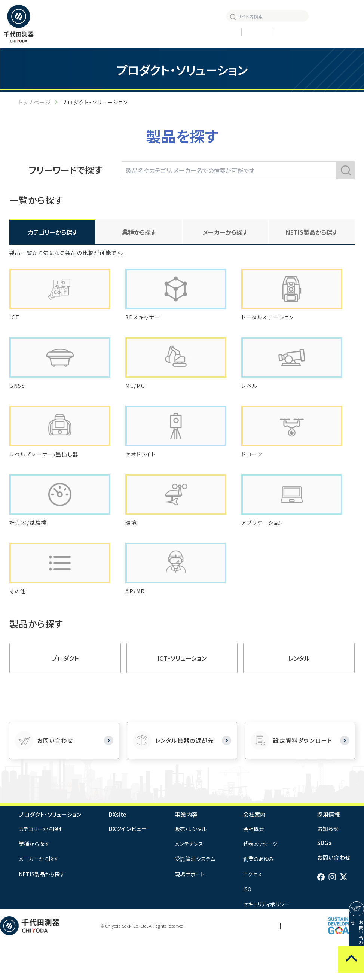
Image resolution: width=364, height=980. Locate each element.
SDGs (324, 880)
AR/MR (136, 628)
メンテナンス (189, 881)
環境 (132, 552)
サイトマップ (300, 963)
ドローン (253, 476)
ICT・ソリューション (182, 696)
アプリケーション (265, 552)
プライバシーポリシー (254, 963)
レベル (251, 400)
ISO (247, 926)
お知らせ (198, 16)
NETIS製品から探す (312, 232)
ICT (15, 324)
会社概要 (254, 866)
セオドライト (143, 476)
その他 (19, 628)
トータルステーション (271, 324)
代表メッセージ (261, 881)
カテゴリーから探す (41, 866)
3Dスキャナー (145, 324)
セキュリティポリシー (266, 941)
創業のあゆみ (259, 896)
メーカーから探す (39, 896)
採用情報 (175, 16)
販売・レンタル (191, 866)
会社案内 (255, 852)
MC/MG (137, 400)
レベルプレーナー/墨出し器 (49, 476)
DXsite (117, 852)
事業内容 (186, 852)
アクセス (253, 911)
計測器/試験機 (30, 552)
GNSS (19, 400)
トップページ (35, 102)
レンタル (299, 696)
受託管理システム (195, 896)
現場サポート (190, 911)
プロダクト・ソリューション (50, 852)
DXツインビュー (128, 866)
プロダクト (65, 696)
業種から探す (34, 881)
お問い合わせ (334, 895)
